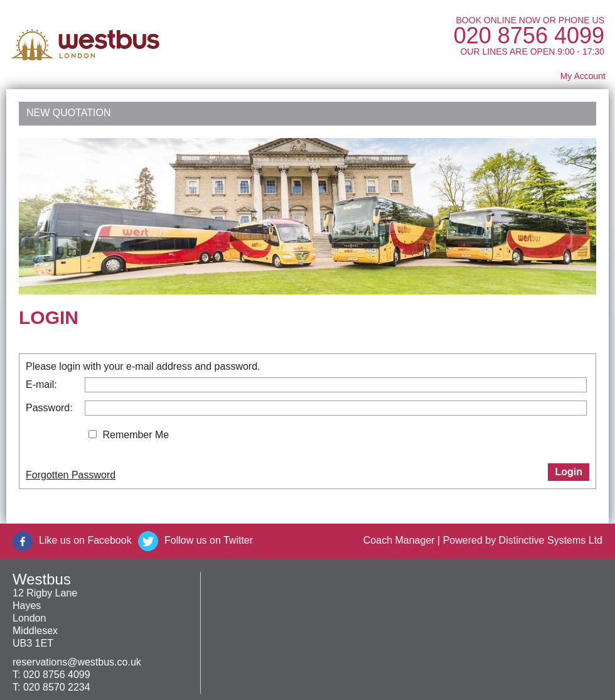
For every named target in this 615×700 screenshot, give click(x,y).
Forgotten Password (71, 475)
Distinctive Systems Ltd (551, 540)
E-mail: (41, 385)
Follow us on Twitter (209, 540)
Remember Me (136, 435)
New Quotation (69, 113)
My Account (583, 76)
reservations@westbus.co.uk (77, 662)
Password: (49, 408)
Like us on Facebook (85, 540)
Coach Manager (399, 540)
